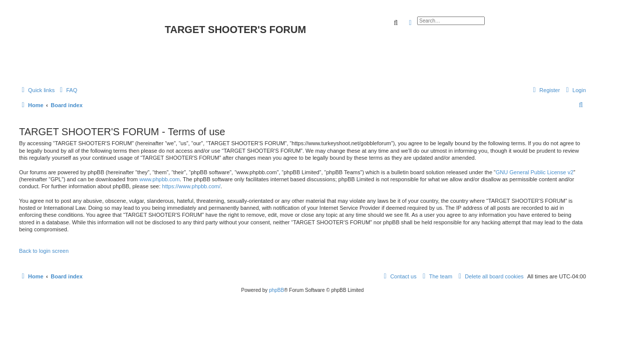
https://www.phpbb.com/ (192, 186)
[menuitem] (67, 90)
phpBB (276, 290)
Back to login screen (44, 251)
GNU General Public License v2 (535, 172)
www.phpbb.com (159, 179)
